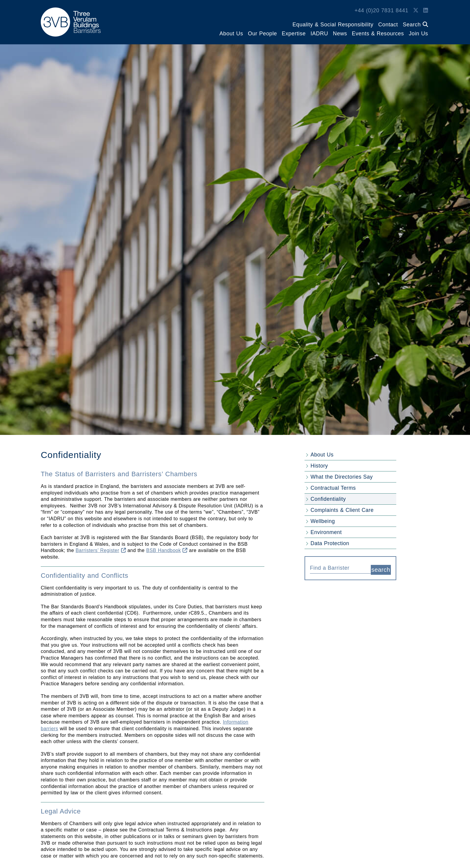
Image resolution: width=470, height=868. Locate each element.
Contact (388, 25)
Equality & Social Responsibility (333, 25)
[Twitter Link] (416, 10)
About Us (231, 34)
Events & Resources (378, 34)
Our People (262, 34)
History (319, 466)
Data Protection (330, 543)
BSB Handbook (167, 550)
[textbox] (338, 568)
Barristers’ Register (101, 550)
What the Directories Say (342, 477)
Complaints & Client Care (342, 510)
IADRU (319, 34)
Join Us (418, 34)
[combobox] (340, 568)
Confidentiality (328, 499)
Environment (326, 532)
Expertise (294, 34)
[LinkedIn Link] (426, 10)
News (340, 34)
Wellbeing (323, 521)
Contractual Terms (333, 488)
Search (415, 25)
